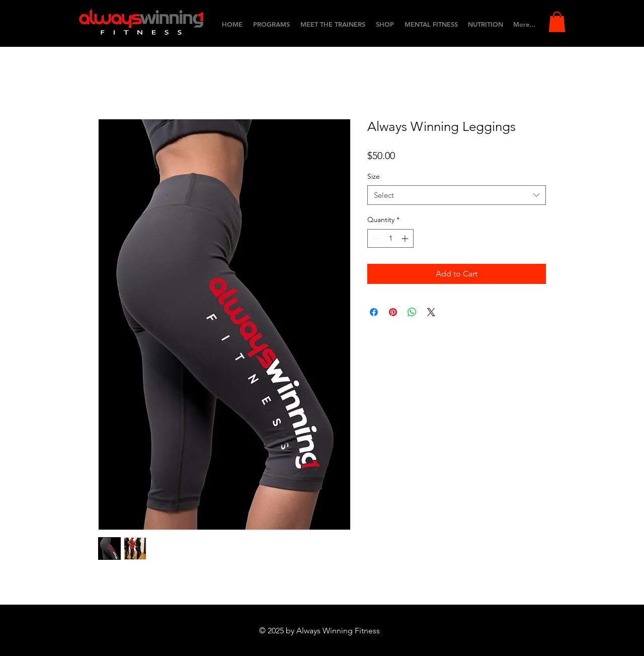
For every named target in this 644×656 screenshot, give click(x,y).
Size (374, 176)
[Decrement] (375, 238)
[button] (557, 22)
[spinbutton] (390, 238)
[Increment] (406, 238)
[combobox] (457, 195)
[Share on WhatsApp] (412, 312)
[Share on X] (431, 312)
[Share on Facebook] (374, 312)
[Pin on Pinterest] (393, 312)
